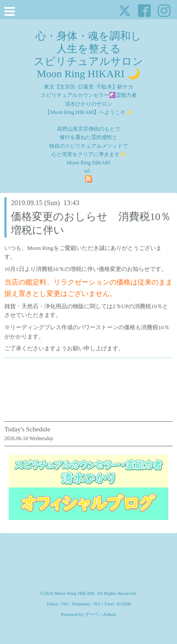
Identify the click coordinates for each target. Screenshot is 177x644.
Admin (110, 614)
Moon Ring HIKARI (74, 593)
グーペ (92, 614)
